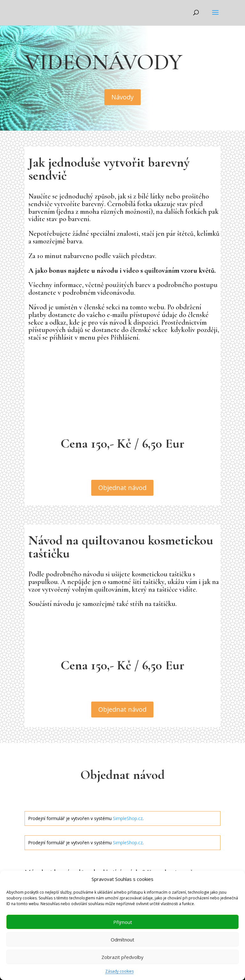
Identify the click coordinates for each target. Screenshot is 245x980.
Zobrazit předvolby (122, 957)
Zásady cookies (119, 971)
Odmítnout (122, 940)
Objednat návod (122, 488)
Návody (122, 97)
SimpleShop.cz (128, 818)
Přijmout (123, 922)
